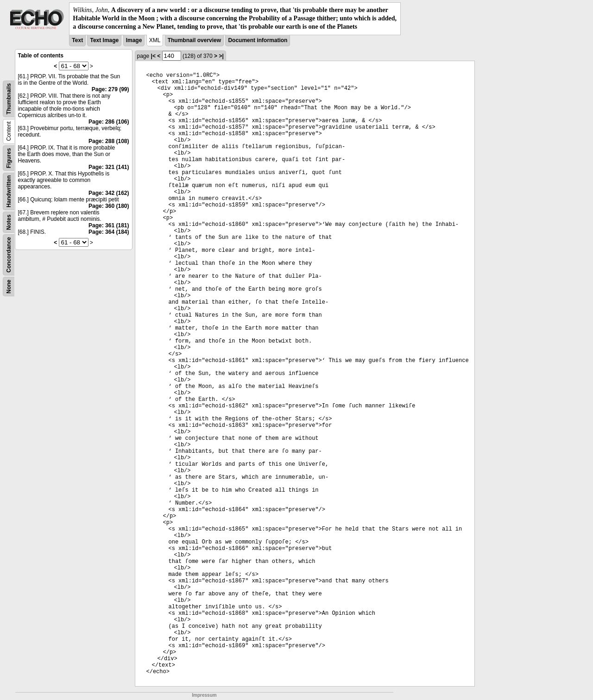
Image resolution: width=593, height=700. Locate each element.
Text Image (104, 40)
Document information (258, 40)
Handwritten (9, 191)
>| (221, 56)
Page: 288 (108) (109, 141)
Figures (9, 158)
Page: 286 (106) (109, 122)
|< (153, 56)
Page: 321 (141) (109, 167)
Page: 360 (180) (109, 206)
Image (134, 40)
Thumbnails (9, 98)
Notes (9, 222)
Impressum (204, 695)
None (9, 287)
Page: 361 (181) (109, 225)
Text (77, 40)
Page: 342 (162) (109, 193)
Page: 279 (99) (110, 89)
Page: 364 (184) (109, 232)
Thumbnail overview (194, 40)
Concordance (9, 255)
